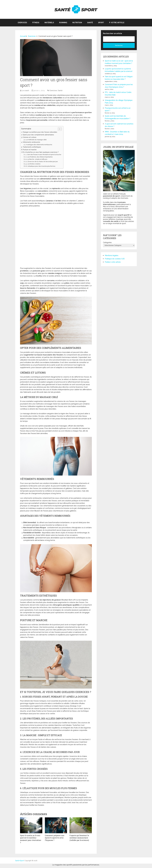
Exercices (22, 23)
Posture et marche (30, 150)
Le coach (25, 91)
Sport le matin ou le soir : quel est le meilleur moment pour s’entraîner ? (31, 839)
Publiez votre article (113, 262)
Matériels (49, 23)
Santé (90, 23)
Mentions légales (112, 255)
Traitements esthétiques (32, 147)
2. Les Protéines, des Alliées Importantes (39, 157)
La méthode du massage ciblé (36, 140)
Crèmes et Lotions (30, 137)
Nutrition (77, 23)
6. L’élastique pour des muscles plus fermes (41, 166)
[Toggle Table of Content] (59, 129)
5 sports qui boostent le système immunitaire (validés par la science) (79, 838)
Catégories (107, 242)
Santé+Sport (20, 860)
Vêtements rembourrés (31, 142)
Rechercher (119, 45)
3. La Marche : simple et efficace (37, 159)
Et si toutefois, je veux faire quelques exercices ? (41, 152)
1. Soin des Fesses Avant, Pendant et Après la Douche (44, 155)
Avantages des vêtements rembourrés (39, 145)
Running (63, 23)
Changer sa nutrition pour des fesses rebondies (40, 132)
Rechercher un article (113, 33)
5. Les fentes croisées (33, 164)
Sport (101, 23)
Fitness (36, 23)
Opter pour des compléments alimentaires (38, 135)
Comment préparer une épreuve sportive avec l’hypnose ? (55, 838)
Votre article (117, 23)
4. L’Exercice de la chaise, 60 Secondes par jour (42, 162)
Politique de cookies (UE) (115, 259)
